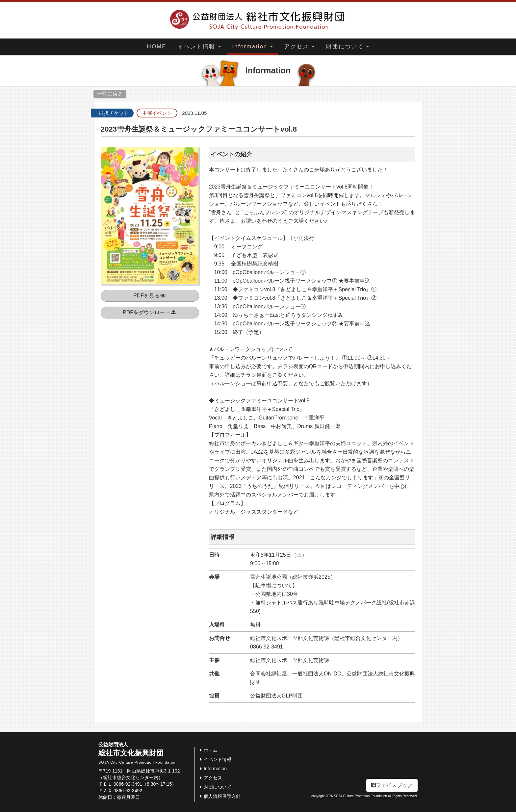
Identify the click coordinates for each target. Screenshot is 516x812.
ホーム (208, 750)
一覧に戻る (110, 94)
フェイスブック (392, 785)
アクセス (299, 47)
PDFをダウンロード (150, 312)
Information (252, 47)
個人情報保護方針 (219, 796)
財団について (348, 47)
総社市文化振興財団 (146, 753)
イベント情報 (199, 47)
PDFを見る (150, 296)
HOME (157, 47)
